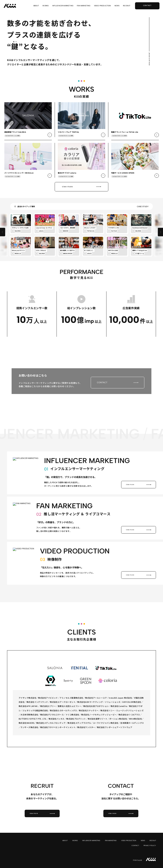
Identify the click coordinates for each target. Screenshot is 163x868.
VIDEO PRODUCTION (103, 6)
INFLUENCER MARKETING (63, 6)
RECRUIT (127, 6)
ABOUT (36, 6)
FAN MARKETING (84, 6)
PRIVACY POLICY (150, 846)
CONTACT (135, 846)
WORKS (46, 6)
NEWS (117, 6)
